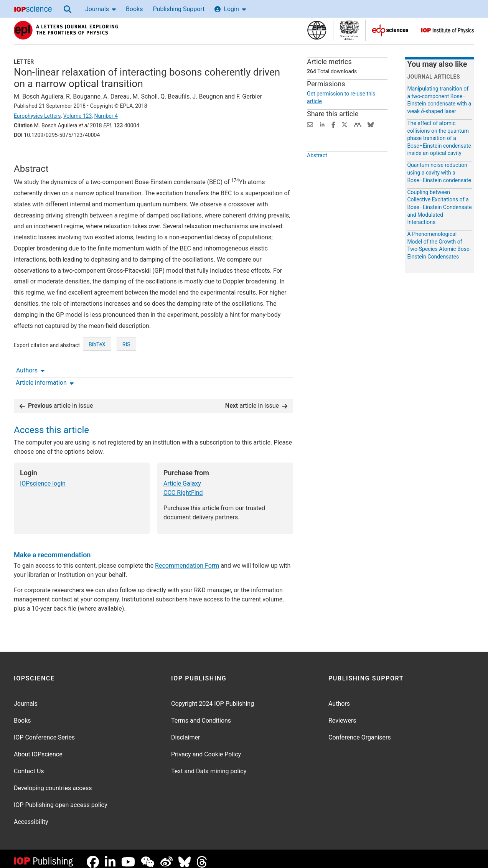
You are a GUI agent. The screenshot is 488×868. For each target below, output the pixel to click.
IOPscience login (43, 477)
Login (230, 9)
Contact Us (29, 765)
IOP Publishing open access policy (61, 799)
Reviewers (342, 714)
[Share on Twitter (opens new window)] (345, 124)
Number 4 (106, 116)
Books (134, 9)
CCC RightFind (183, 487)
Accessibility (31, 816)
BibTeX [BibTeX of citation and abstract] (97, 373)
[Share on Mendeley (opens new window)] (358, 124)
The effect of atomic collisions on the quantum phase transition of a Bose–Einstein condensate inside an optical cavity (439, 138)
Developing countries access (53, 782)
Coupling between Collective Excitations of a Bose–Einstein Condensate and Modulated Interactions (439, 207)
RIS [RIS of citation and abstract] (126, 373)
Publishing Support (179, 9)
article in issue (56, 399)
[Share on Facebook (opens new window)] (333, 124)
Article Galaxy (182, 477)
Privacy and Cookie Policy (206, 748)
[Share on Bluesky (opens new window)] (371, 124)
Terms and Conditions (201, 714)
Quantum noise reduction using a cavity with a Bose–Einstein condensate (439, 172)
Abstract (317, 173)
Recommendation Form (187, 559)
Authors (30, 156)
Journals (101, 9)
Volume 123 (77, 116)
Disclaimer (185, 731)
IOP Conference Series (44, 731)
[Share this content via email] (310, 124)
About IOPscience (38, 748)
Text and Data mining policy (209, 765)
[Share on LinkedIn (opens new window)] (322, 124)
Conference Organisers (360, 731)
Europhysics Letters (37, 116)
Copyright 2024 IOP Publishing (213, 698)
